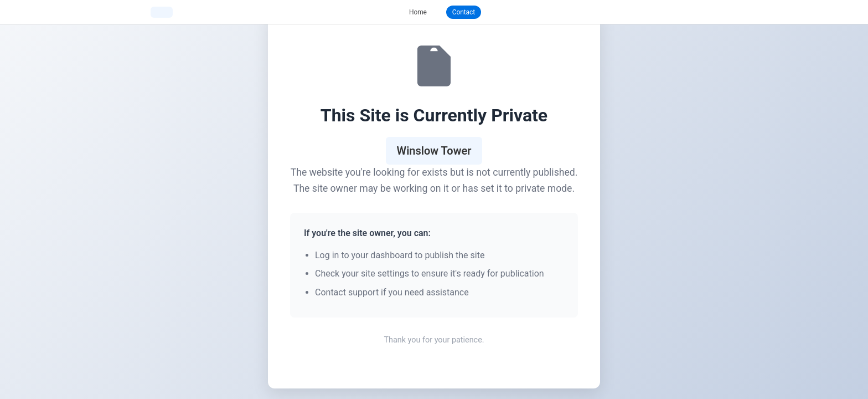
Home (418, 12)
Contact (464, 12)
